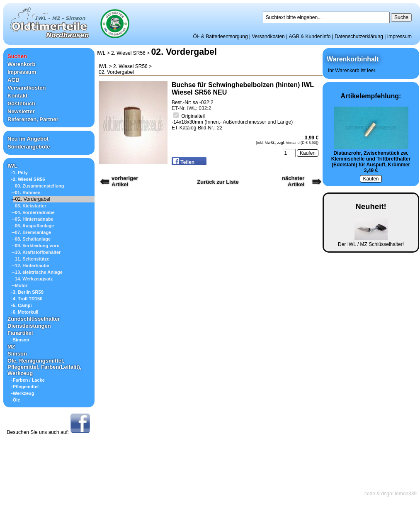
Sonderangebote (29, 147)
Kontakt (17, 96)
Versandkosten (268, 37)
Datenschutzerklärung (359, 37)
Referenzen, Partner (33, 119)
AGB (13, 80)
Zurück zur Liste (218, 182)
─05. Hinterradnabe (33, 219)
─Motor (19, 285)
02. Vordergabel (184, 52)
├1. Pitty (19, 173)
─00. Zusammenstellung (38, 186)
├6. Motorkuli (24, 312)
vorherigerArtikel (125, 181)
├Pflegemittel (24, 387)
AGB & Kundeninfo (310, 37)
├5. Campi (21, 305)
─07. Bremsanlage (31, 232)
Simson (17, 354)
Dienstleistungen (29, 326)
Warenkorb (21, 64)
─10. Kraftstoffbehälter (36, 252)
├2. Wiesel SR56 (27, 179)
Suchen (17, 56)
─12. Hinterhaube (30, 265)
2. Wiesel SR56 (128, 53)
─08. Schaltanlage (31, 239)
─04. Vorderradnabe (33, 212)
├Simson (19, 340)
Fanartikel (20, 333)
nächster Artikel (293, 181)
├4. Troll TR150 (26, 299)
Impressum (399, 37)
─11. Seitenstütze (30, 259)
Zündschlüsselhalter (34, 319)
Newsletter (21, 111)
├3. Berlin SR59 (27, 292)
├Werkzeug (22, 393)
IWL (12, 166)
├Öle (15, 400)
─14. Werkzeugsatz (32, 279)
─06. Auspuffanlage (33, 226)
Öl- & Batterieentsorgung (221, 37)
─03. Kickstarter (29, 206)
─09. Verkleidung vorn (35, 246)
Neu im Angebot (28, 139)
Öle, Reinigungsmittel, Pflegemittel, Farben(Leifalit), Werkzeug (44, 367)
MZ (11, 347)
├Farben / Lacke (27, 380)
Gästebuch (21, 104)
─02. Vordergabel (31, 199)
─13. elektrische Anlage (37, 272)
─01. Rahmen (26, 192)
